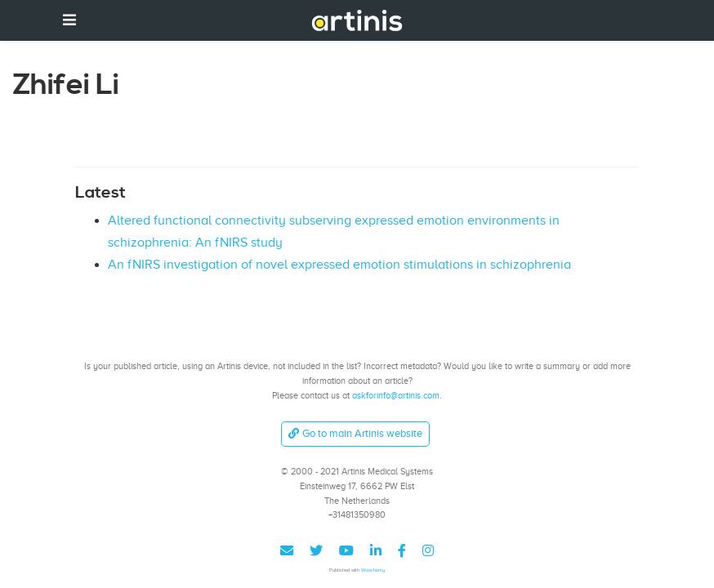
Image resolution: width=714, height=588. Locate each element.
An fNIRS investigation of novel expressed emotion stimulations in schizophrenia (339, 265)
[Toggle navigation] (69, 20)
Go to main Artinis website (355, 433)
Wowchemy (373, 570)
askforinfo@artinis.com (396, 395)
